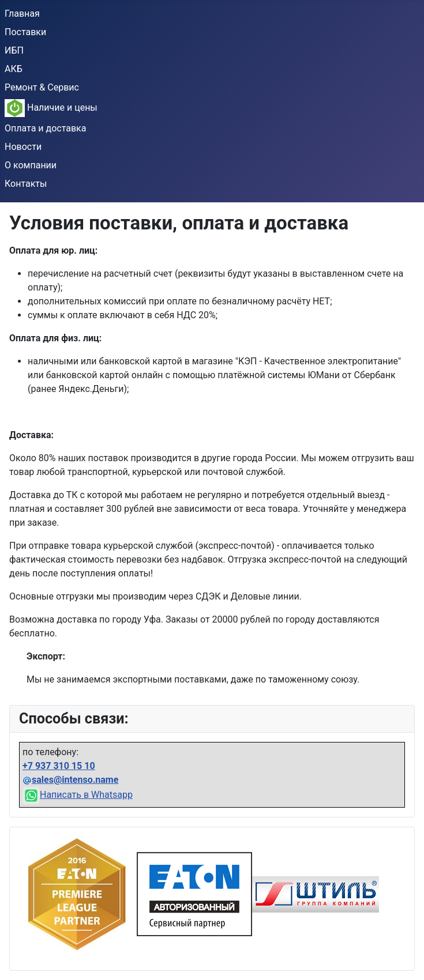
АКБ (14, 69)
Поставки (25, 32)
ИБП (14, 50)
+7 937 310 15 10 (59, 766)
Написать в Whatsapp (78, 795)
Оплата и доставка (45, 128)
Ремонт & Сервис (42, 87)
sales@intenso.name (75, 780)
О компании (31, 165)
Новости (23, 147)
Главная (22, 14)
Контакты (26, 184)
